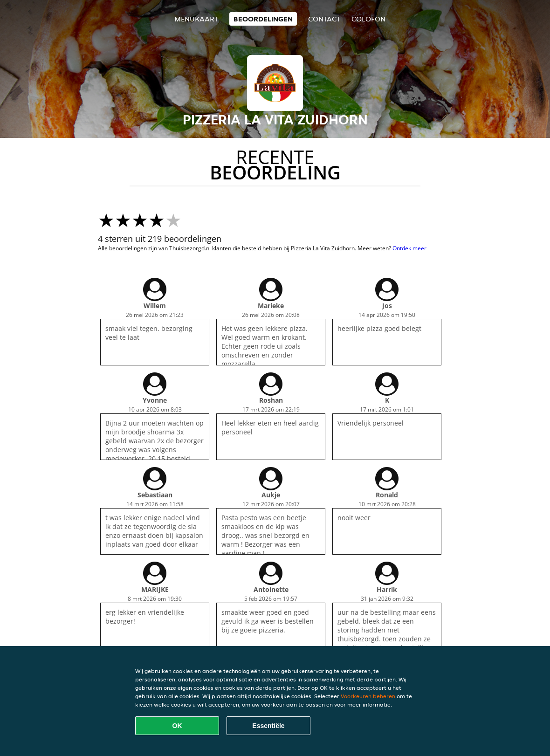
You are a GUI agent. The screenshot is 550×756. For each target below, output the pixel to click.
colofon (368, 19)
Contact (324, 19)
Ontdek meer (409, 248)
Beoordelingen (263, 19)
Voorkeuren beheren (368, 696)
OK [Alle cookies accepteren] (177, 726)
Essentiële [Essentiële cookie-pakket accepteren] (268, 726)
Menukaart (196, 19)
